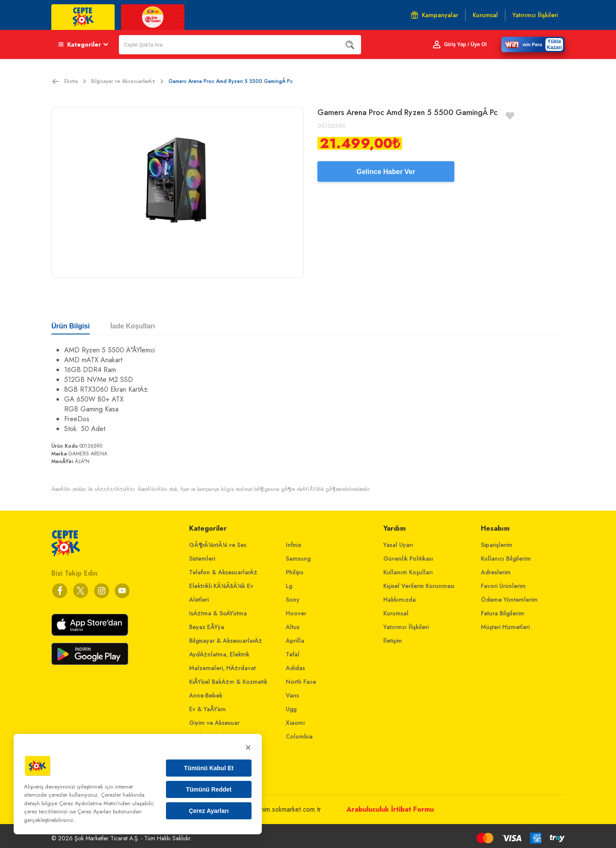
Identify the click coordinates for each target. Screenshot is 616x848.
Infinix (294, 545)
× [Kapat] (248, 747)
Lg (289, 586)
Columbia (299, 736)
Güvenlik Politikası (408, 558)
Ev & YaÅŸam (207, 709)
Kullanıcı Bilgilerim (506, 558)
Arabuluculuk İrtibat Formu (390, 809)
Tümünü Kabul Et (209, 768)
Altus (293, 627)
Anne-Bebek (206, 695)
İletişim (393, 641)
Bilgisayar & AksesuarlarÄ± (226, 641)
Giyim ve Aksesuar (214, 723)
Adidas (295, 668)
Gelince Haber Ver (386, 172)
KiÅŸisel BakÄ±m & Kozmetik (228, 682)
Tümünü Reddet (209, 789)
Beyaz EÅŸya (207, 627)
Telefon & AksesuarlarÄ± (223, 572)
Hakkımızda (400, 600)
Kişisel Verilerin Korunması (419, 586)
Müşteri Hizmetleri (505, 627)
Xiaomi (295, 723)
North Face (301, 682)
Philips (295, 572)
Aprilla (295, 641)
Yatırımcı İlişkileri (406, 627)
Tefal (293, 654)
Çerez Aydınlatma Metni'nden (95, 803)
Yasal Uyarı (398, 545)
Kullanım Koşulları (408, 572)
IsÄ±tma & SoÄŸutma (218, 613)
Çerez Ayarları (209, 811)
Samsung (298, 558)
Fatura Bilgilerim (503, 613)
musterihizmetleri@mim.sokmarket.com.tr (264, 809)
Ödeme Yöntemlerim (509, 600)
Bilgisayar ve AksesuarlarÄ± (127, 81)
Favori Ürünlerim (503, 586)
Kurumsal (396, 613)
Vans (292, 695)
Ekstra (75, 81)
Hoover (296, 613)
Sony (293, 600)
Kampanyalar (434, 15)
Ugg (291, 709)
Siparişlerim (497, 545)
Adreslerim (496, 572)
